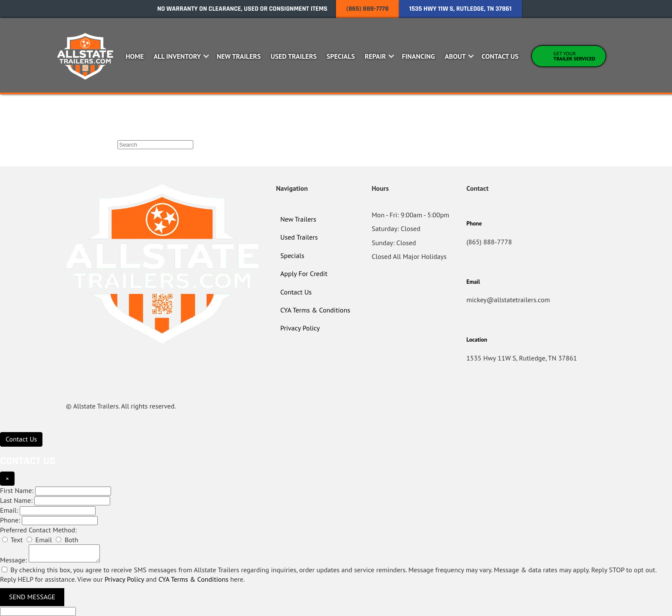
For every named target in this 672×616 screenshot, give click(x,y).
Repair (375, 56)
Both (67, 540)
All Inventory (177, 56)
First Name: (17, 490)
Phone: (10, 520)
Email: (9, 510)
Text (12, 540)
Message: (13, 560)
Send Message (32, 597)
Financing (418, 56)
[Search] (155, 145)
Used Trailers (294, 56)
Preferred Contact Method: (38, 530)
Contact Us (500, 56)
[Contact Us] (21, 439)
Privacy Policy (300, 328)
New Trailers (239, 56)
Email (39, 540)
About (455, 56)
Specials (341, 56)
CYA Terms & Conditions (315, 310)
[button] (206, 56)
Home (135, 56)
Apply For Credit (304, 273)
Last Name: (16, 500)
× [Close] (7, 478)
